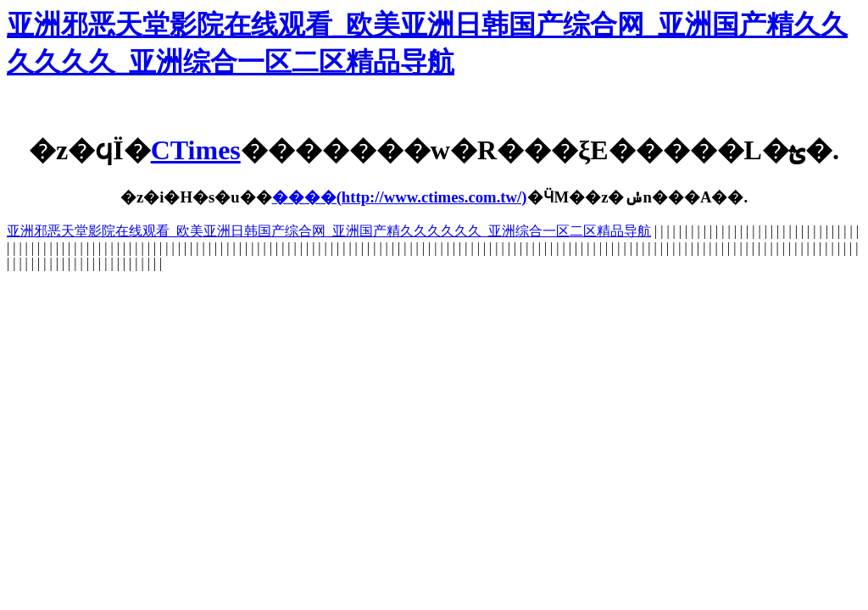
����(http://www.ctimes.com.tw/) (400, 197)
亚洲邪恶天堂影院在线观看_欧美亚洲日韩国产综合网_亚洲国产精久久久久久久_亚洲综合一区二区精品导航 (329, 231)
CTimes (196, 150)
